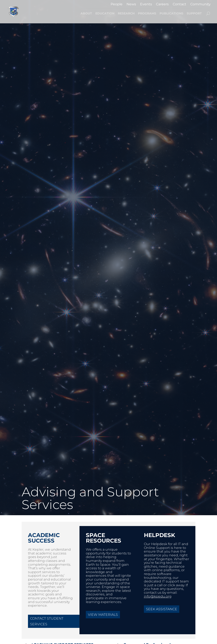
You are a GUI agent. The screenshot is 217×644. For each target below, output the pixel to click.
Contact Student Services (47, 621)
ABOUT (86, 14)
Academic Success (44, 538)
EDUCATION (105, 14)
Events (146, 4)
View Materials (103, 615)
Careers (162, 4)
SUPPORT (194, 14)
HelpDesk (159, 535)
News (131, 4)
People (117, 4)
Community (200, 4)
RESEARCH (126, 14)
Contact (179, 4)
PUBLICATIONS (171, 14)
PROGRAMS (147, 14)
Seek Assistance (162, 609)
